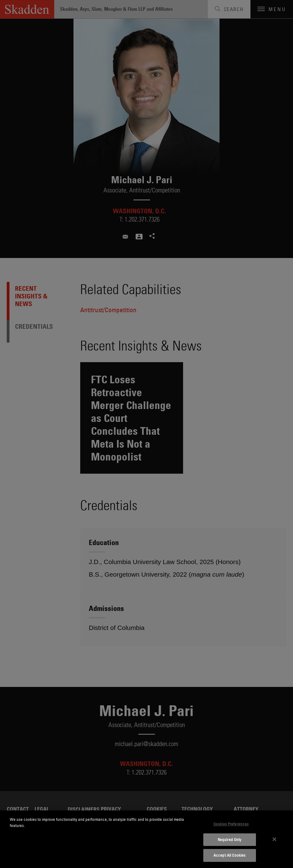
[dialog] (146, 839)
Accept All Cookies (229, 855)
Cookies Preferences (231, 824)
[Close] (275, 839)
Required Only (230, 840)
